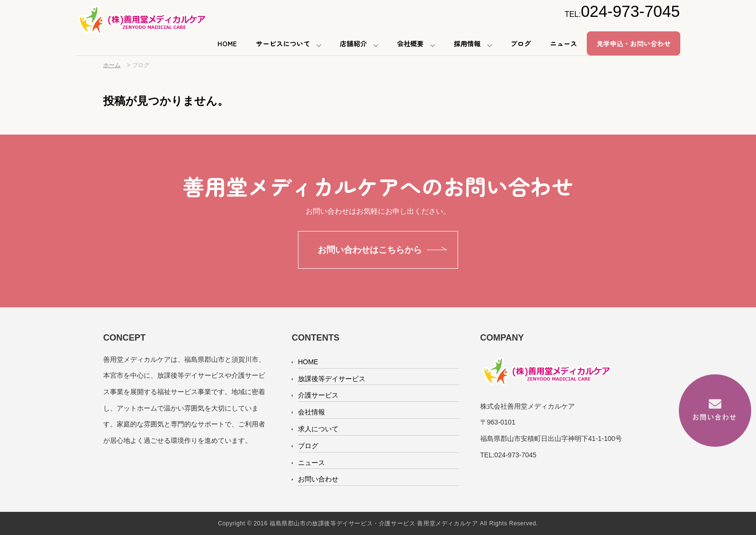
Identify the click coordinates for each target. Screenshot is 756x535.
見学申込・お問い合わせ (634, 43)
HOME (227, 43)
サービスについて (283, 43)
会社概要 (410, 43)
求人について (318, 429)
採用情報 (467, 43)
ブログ (521, 43)
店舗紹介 (353, 43)
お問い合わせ (318, 479)
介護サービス (318, 395)
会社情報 (311, 412)
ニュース (564, 43)
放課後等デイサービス (332, 379)
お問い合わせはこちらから (370, 250)
